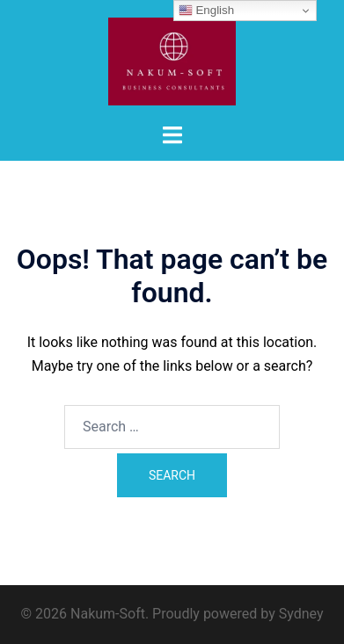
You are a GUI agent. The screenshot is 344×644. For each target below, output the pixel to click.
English (206, 11)
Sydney (301, 614)
